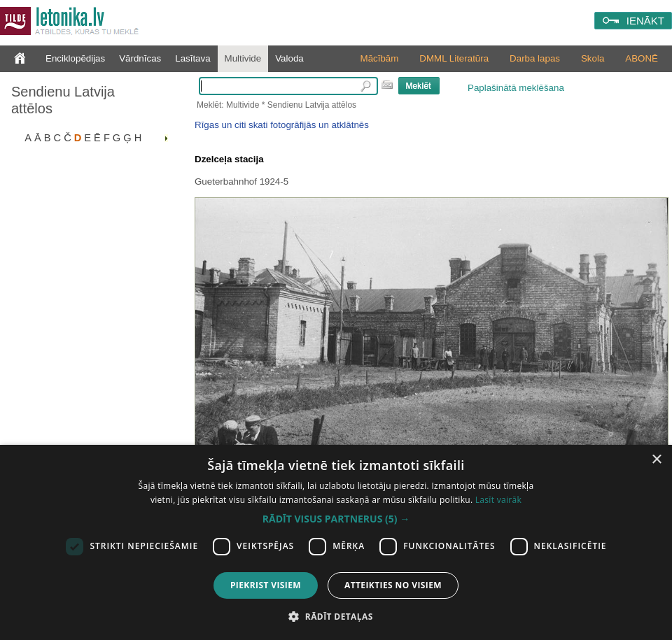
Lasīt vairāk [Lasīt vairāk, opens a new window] (498, 500)
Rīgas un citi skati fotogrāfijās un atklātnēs (282, 125)
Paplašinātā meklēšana (516, 88)
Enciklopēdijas (75, 58)
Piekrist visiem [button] (266, 585)
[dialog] (336, 542)
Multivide (243, 58)
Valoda (289, 58)
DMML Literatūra (454, 58)
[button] (336, 519)
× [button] (656, 460)
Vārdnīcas (140, 58)
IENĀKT (645, 21)
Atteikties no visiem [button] (393, 585)
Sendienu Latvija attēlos (63, 100)
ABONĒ (642, 58)
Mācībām (380, 58)
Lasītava (192, 58)
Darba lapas (535, 58)
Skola (593, 58)
